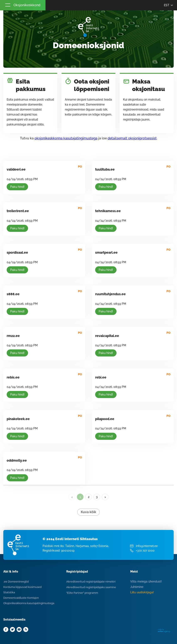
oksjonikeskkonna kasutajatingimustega (66, 138)
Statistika (9, 592)
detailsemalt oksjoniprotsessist (132, 138)
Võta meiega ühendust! (146, 581)
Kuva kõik (88, 512)
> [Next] (105, 497)
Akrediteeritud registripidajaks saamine (91, 587)
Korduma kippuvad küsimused (22, 587)
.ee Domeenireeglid (16, 582)
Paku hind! (17, 187)
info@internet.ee (147, 546)
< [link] (72, 497)
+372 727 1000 (145, 551)
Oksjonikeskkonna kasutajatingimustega (29, 603)
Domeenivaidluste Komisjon (21, 598)
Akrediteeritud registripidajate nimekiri (91, 582)
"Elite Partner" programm (82, 593)
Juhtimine (137, 587)
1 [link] (80, 497)
